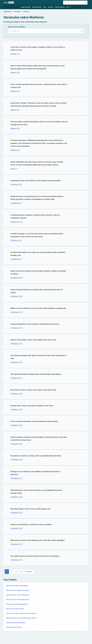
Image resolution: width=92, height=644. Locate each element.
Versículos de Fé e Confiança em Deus (21, 618)
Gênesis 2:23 (15, 110)
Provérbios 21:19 (16, 312)
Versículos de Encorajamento (18, 599)
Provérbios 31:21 (16, 544)
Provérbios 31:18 (16, 497)
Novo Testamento (37, 7)
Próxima (28, 572)
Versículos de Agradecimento (18, 590)
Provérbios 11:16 (16, 222)
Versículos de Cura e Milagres (18, 595)
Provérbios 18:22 (16, 278)
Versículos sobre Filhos (15, 609)
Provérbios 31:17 (16, 478)
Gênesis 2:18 (15, 72)
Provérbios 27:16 (16, 344)
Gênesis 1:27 (15, 54)
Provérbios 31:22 (16, 560)
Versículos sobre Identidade (17, 586)
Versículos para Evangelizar (17, 604)
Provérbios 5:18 (16, 184)
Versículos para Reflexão (16, 623)
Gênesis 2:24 (15, 128)
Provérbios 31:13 (16, 409)
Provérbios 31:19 (16, 513)
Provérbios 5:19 (16, 203)
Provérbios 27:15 (16, 328)
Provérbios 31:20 (16, 528)
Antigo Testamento (26, 7)
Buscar (86, 3)
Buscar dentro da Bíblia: (17, 27)
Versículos (51, 7)
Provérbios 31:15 (16, 444)
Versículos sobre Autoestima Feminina (21, 613)
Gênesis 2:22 (15, 91)
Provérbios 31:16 (16, 460)
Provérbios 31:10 (16, 362)
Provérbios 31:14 (16, 425)
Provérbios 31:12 (16, 394)
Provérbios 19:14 (16, 296)
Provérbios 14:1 (16, 259)
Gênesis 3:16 (15, 150)
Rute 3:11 (14, 169)
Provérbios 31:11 (16, 378)
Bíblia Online (8, 12)
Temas (45, 7)
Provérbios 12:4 (16, 240)
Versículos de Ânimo (14, 627)
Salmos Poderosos (60, 7)
